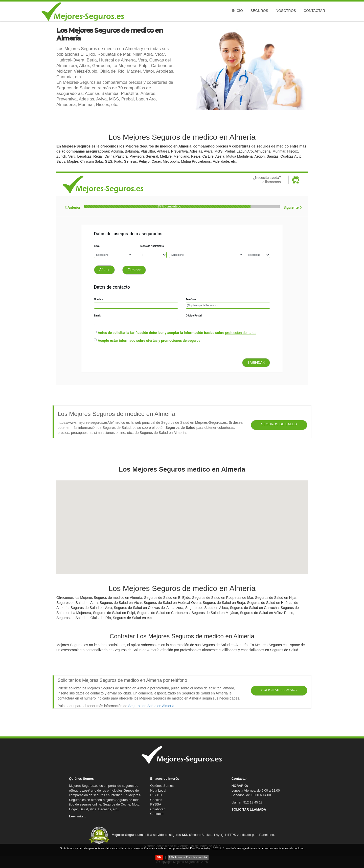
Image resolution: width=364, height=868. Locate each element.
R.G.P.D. (156, 795)
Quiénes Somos (162, 786)
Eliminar (134, 270)
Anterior (73, 207)
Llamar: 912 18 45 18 (247, 802)
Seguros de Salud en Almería (151, 706)
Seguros (259, 11)
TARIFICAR (256, 363)
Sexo (97, 246)
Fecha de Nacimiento (152, 246)
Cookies (156, 800)
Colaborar (157, 809)
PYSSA (156, 804)
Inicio (237, 11)
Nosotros (286, 11)
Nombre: (99, 299)
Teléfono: (191, 299)
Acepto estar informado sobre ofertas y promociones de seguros (149, 341)
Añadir (105, 270)
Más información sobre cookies (188, 857)
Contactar (314, 11)
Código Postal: (194, 316)
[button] (182, 523)
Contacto (157, 814)
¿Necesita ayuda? (254, 180)
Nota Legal (158, 790)
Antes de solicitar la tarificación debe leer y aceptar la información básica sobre (161, 333)
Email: (98, 316)
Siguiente (293, 207)
